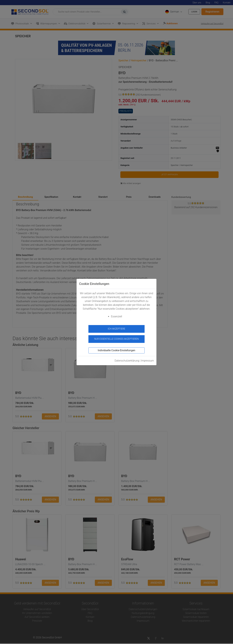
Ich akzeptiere (117, 329)
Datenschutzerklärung (127, 359)
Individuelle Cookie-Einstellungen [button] (116, 349)
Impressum (147, 359)
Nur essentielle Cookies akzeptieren (116, 337)
